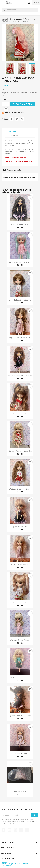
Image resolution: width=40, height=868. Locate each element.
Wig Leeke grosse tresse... (20, 640)
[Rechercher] (20, 10)
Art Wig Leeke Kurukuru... (20, 754)
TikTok (21, 830)
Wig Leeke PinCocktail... (20, 527)
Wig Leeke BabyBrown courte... (20, 300)
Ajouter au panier (23, 104)
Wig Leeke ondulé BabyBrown (20, 489)
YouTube (9, 830)
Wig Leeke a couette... (20, 413)
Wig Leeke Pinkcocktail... (20, 565)
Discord (27, 830)
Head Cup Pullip (20, 791)
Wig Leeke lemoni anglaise (20, 678)
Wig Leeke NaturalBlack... (20, 224)
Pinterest (22, 119)
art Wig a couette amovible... (20, 262)
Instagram (15, 830)
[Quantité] (4, 104)
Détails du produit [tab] (14, 136)
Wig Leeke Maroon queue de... (20, 338)
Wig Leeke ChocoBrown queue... (20, 716)
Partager (11, 119)
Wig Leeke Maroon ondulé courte (20, 375)
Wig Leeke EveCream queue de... (20, 451)
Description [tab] (11, 132)
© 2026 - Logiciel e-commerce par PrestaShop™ (15, 864)
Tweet (17, 119)
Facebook (4, 830)
